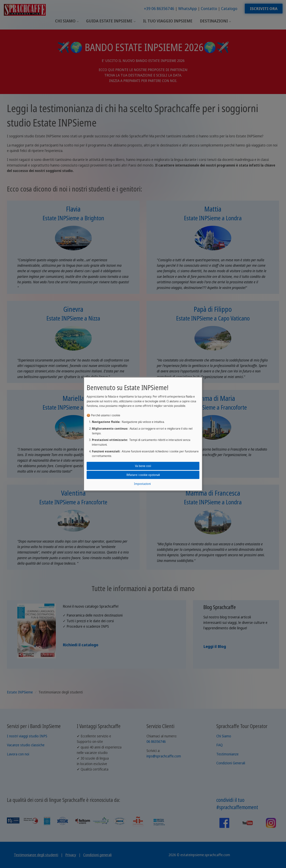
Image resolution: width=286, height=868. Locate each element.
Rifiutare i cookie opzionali (143, 475)
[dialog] (143, 434)
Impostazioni (142, 484)
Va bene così (143, 466)
